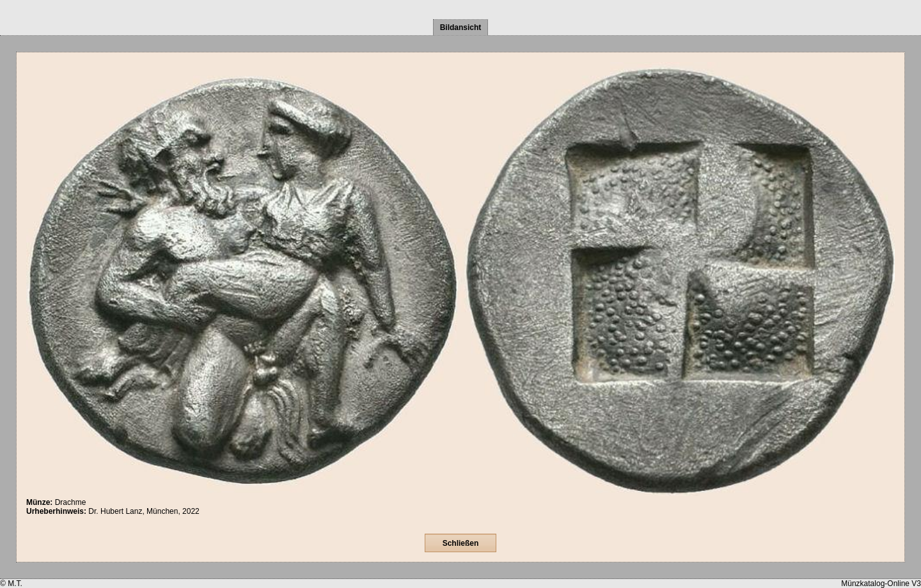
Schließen (461, 543)
